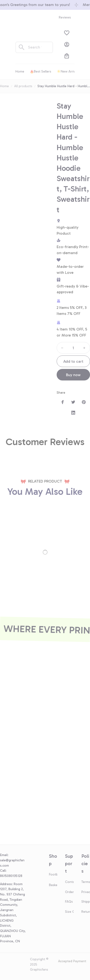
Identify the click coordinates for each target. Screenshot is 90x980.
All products (23, 86)
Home (4, 86)
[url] (13, 863)
